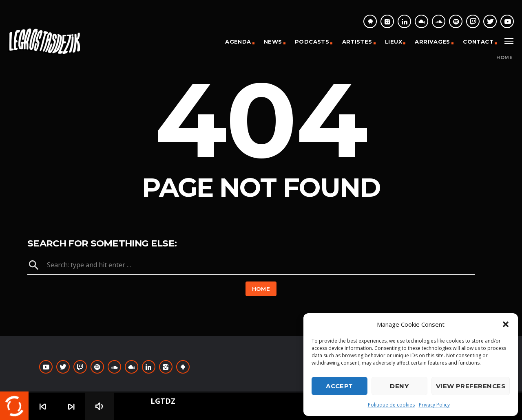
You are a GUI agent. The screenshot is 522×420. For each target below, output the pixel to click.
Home (504, 58)
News (273, 42)
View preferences (471, 386)
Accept (340, 386)
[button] (506, 324)
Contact (478, 42)
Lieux (394, 42)
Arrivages (432, 42)
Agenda (238, 42)
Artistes (357, 42)
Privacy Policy (434, 405)
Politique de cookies (391, 405)
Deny (399, 386)
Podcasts (312, 42)
